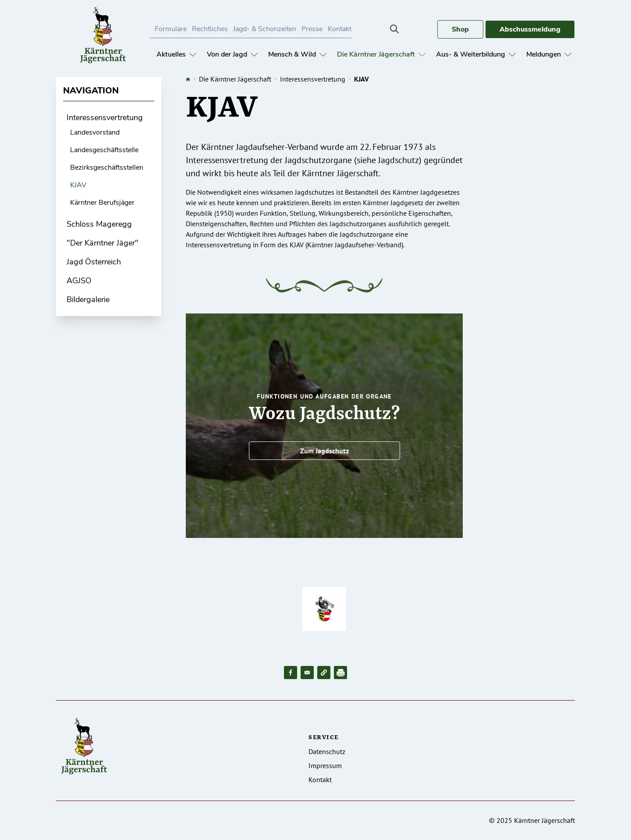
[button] (324, 673)
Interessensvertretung (105, 117)
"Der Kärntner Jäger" (103, 243)
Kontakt (340, 29)
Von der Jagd (232, 54)
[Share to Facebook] (291, 673)
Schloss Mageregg (99, 224)
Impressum (325, 765)
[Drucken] (340, 673)
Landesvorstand (95, 132)
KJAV (78, 185)
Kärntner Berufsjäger (102, 203)
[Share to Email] (307, 673)
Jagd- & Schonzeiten (265, 29)
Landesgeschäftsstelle (104, 150)
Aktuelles (176, 54)
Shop (460, 29)
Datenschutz (327, 751)
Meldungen (549, 54)
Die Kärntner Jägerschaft (381, 54)
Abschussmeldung (530, 29)
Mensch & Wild (297, 54)
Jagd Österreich (94, 262)
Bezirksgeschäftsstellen (107, 167)
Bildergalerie (88, 299)
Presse (312, 29)
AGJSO (79, 281)
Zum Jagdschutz (324, 451)
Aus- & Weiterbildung (476, 54)
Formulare (171, 29)
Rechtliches (210, 29)
